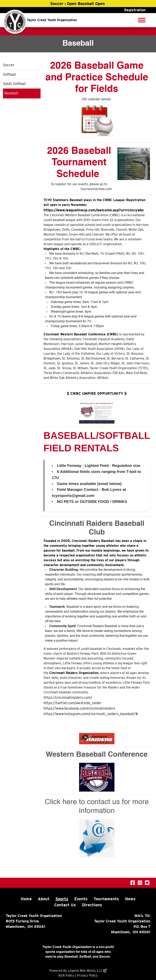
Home (26, 899)
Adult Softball (14, 84)
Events (81, 899)
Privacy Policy (87, 975)
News (130, 899)
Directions (92, 905)
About (44, 899)
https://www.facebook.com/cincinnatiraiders (79, 708)
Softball (9, 74)
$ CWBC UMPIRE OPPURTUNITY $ (97, 393)
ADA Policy (66, 975)
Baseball (11, 93)
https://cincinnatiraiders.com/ (68, 697)
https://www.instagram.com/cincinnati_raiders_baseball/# (91, 714)
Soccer (9, 65)
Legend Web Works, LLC (86, 971)
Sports (62, 899)
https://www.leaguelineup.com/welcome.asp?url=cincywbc (94, 210)
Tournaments (106, 899)
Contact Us (65, 905)
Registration (135, 10)
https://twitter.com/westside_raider (73, 703)
